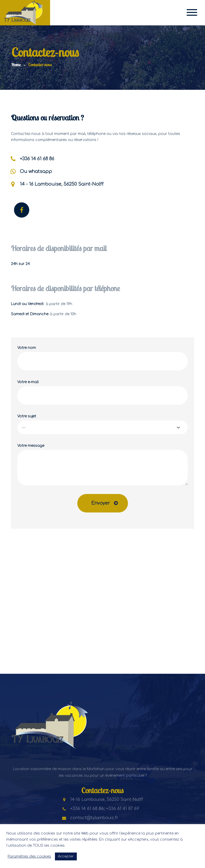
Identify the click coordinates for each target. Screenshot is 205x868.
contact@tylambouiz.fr (90, 818)
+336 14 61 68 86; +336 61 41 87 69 (101, 809)
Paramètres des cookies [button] (29, 856)
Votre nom (102, 358)
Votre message (102, 465)
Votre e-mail (102, 392)
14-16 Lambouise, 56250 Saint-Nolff (102, 800)
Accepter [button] (66, 856)
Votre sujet (102, 424)
